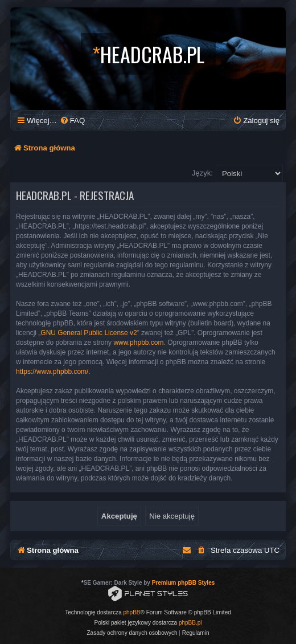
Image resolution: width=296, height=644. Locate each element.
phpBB (132, 612)
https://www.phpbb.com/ (52, 372)
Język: (202, 173)
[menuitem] (72, 121)
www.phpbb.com (138, 343)
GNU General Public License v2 (89, 333)
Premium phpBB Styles (184, 583)
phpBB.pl (190, 623)
